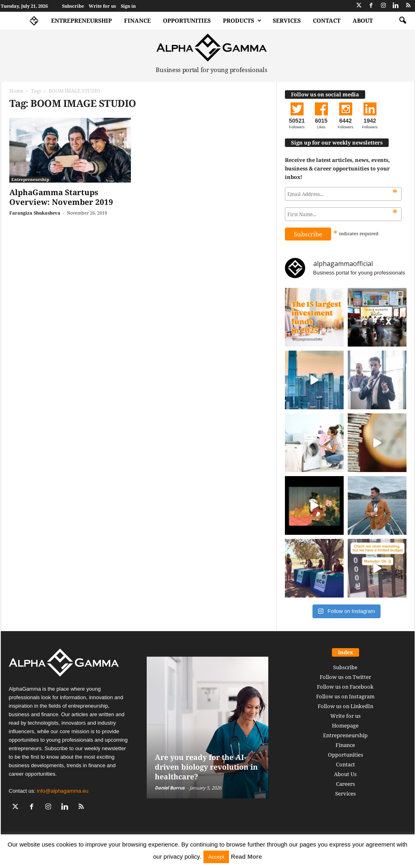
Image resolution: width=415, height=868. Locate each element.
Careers (345, 784)
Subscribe (73, 6)
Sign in (128, 6)
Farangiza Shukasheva (35, 213)
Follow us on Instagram (345, 696)
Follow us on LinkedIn (345, 706)
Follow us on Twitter (345, 677)
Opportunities (187, 20)
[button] (402, 21)
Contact (327, 20)
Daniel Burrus (170, 788)
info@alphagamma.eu (63, 791)
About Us (345, 774)
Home (16, 91)
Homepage (345, 725)
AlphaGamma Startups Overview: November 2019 (61, 197)
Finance (137, 20)
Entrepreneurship (81, 20)
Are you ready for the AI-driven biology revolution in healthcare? (206, 767)
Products (242, 21)
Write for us (102, 6)
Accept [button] (216, 857)
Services (287, 20)
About (363, 20)
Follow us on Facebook (345, 687)
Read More (247, 856)
